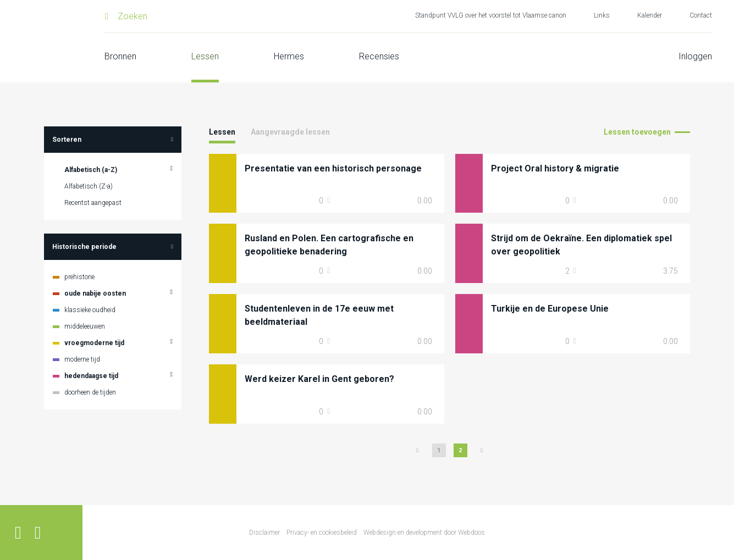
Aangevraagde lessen (290, 132)
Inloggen (695, 56)
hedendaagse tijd (91, 376)
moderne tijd (82, 359)
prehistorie (79, 277)
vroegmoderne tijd (94, 343)
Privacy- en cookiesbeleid (322, 533)
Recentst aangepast (93, 203)
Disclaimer (264, 533)
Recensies (379, 56)
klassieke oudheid (90, 310)
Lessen (205, 56)
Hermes (289, 56)
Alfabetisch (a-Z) (91, 170)
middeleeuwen (85, 326)
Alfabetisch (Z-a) (89, 186)
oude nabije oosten (95, 293)
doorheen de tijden (90, 392)
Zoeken (133, 16)
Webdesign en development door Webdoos (424, 533)
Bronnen (120, 56)
